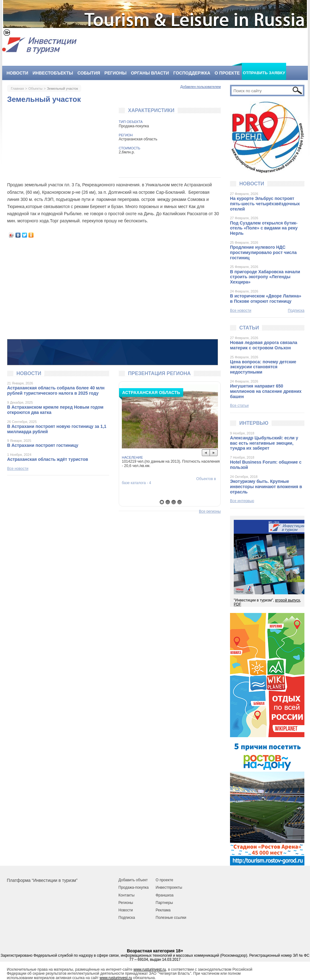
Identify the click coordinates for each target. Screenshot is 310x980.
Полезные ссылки (171, 918)
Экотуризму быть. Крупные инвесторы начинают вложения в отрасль (266, 487)
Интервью (254, 423)
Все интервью (242, 501)
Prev (206, 453)
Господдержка (192, 73)
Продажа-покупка (133, 887)
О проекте (227, 73)
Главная (17, 88)
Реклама (163, 910)
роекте (167, 880)
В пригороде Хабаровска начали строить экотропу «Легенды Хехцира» (265, 277)
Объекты (35, 88)
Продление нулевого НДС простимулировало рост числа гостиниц (263, 252)
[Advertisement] (114, 288)
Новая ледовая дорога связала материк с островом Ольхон (264, 345)
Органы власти (150, 73)
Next (214, 453)
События (89, 73)
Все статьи (239, 406)
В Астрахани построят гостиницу (43, 445)
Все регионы (210, 512)
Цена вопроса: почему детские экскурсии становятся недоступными (263, 367)
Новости (17, 73)
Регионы (115, 73)
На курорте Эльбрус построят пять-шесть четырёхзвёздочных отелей (265, 204)
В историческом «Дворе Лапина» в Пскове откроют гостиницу (266, 299)
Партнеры (164, 903)
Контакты (126, 895)
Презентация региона (159, 373)
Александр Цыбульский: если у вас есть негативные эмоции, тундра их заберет (264, 443)
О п (159, 880)
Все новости (18, 469)
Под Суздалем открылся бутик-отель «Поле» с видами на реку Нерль (264, 228)
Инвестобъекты (53, 73)
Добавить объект (133, 880)
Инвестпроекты (169, 887)
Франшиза (165, 895)
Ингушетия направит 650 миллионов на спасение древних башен (266, 391)
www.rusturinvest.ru (150, 969)
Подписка (296, 311)
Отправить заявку (264, 73)
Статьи (249, 328)
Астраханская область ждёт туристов (48, 459)
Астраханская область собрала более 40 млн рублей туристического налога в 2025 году (56, 390)
